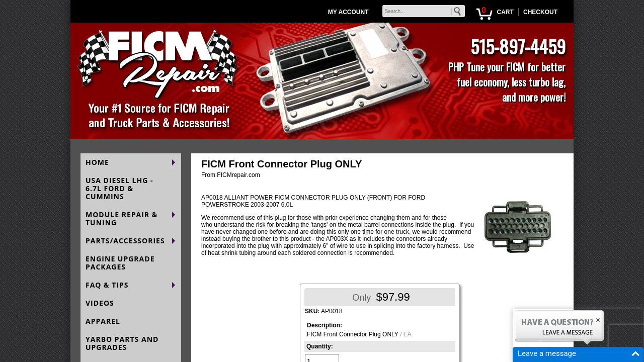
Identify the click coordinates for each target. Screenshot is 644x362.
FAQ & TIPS (107, 285)
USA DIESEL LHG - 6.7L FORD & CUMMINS (119, 188)
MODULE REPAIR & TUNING (122, 218)
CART (505, 12)
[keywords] (424, 11)
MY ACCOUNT (348, 12)
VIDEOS (100, 303)
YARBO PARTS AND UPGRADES (122, 343)
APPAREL (103, 321)
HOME (97, 162)
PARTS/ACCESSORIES (125, 241)
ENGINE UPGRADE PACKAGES (120, 263)
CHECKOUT (540, 12)
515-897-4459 (518, 46)
